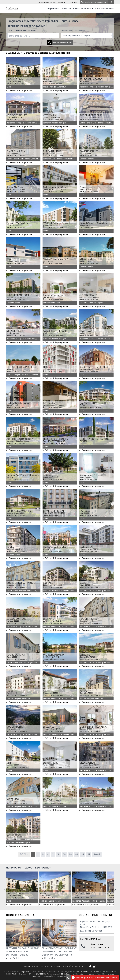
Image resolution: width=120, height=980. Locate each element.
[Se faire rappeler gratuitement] (68, 978)
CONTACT (74, 2)
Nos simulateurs (84, 8)
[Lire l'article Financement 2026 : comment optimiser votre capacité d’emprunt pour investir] (59, 933)
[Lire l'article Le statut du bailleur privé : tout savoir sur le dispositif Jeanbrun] (23, 933)
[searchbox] (22, 35)
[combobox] (33, 35)
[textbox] (87, 35)
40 (77, 854)
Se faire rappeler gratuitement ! (94, 2)
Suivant (97, 854)
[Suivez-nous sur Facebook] (111, 2)
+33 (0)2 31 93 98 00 (93, 931)
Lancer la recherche (60, 43)
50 (83, 854)
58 (89, 854)
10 (58, 854)
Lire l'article (13, 958)
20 (64, 854)
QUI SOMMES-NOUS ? (47, 2)
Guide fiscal (67, 8)
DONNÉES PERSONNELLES (75, 966)
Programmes (53, 8)
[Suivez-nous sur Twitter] (94, 967)
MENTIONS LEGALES (54, 966)
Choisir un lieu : (75, 30)
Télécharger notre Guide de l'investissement (95, 978)
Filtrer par (22, 30)
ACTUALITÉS (63, 2)
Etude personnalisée (104, 8)
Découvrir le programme (19, 90)
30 (70, 854)
